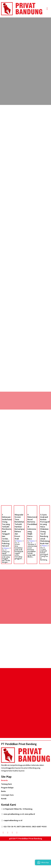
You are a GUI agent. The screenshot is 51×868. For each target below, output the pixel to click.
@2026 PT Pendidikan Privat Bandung (26, 839)
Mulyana (6, 548)
